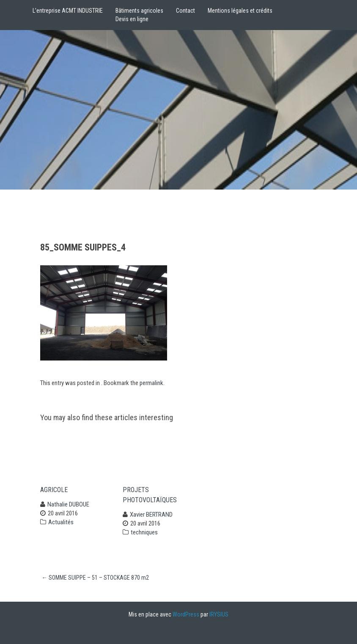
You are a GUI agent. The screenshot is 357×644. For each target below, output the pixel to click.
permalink (151, 383)
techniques (144, 532)
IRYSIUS (219, 614)
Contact (185, 11)
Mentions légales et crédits (240, 11)
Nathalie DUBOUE (68, 504)
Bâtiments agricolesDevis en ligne (139, 15)
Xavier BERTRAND (151, 515)
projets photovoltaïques (150, 495)
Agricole (54, 490)
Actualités (61, 522)
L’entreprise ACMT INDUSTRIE (68, 11)
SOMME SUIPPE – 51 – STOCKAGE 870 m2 (95, 578)
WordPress (186, 614)
